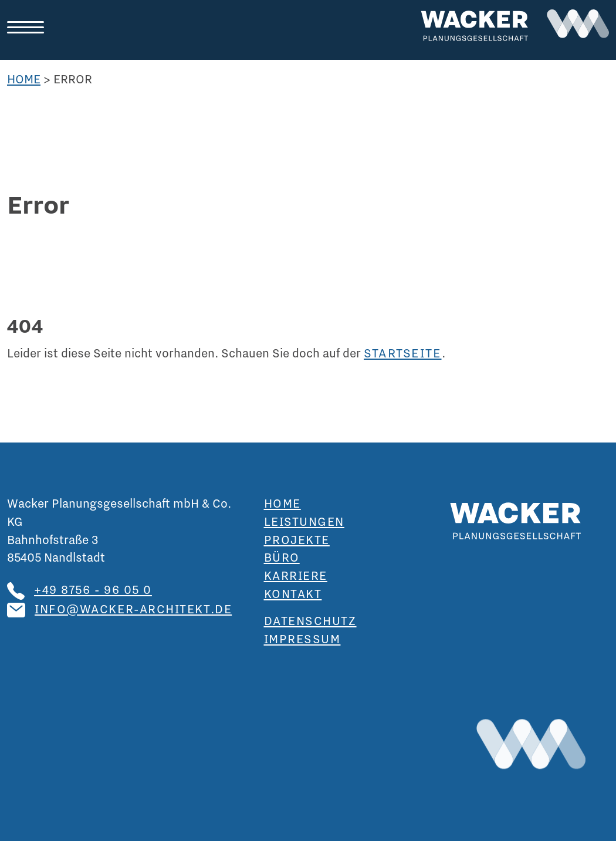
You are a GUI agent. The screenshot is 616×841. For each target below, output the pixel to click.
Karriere (296, 575)
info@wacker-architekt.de (133, 609)
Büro (282, 557)
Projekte (297, 539)
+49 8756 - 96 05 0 (93, 589)
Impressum (302, 639)
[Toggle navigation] (30, 28)
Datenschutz (310, 620)
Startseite (403, 353)
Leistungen (304, 521)
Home (24, 79)
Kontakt (293, 593)
